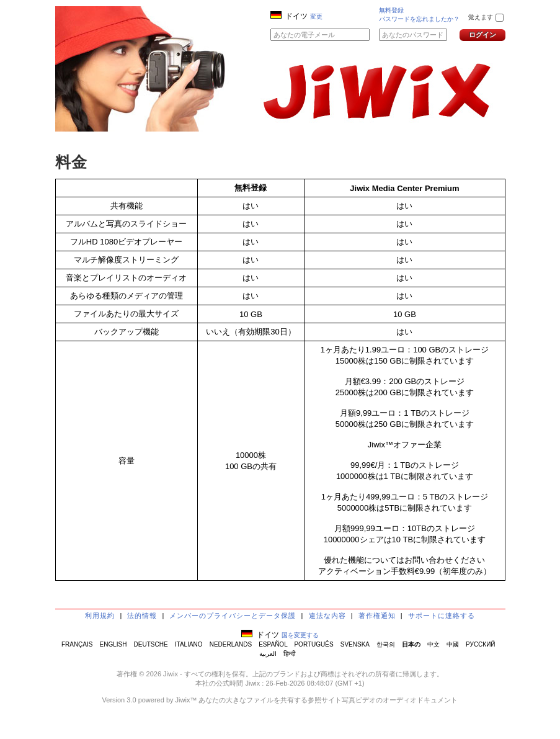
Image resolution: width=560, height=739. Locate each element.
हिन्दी (290, 654)
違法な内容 (327, 616)
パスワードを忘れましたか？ (419, 19)
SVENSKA (355, 644)
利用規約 (100, 616)
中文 (433, 644)
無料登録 (391, 10)
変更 (316, 16)
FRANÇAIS (77, 644)
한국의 (386, 644)
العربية (268, 654)
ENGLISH (113, 644)
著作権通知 (377, 616)
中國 (453, 644)
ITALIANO (189, 644)
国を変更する (300, 635)
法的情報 (142, 616)
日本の (411, 644)
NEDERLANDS (231, 644)
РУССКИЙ (480, 644)
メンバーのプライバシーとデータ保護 (233, 616)
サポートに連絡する (442, 616)
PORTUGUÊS (313, 644)
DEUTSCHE (151, 644)
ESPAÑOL (273, 644)
